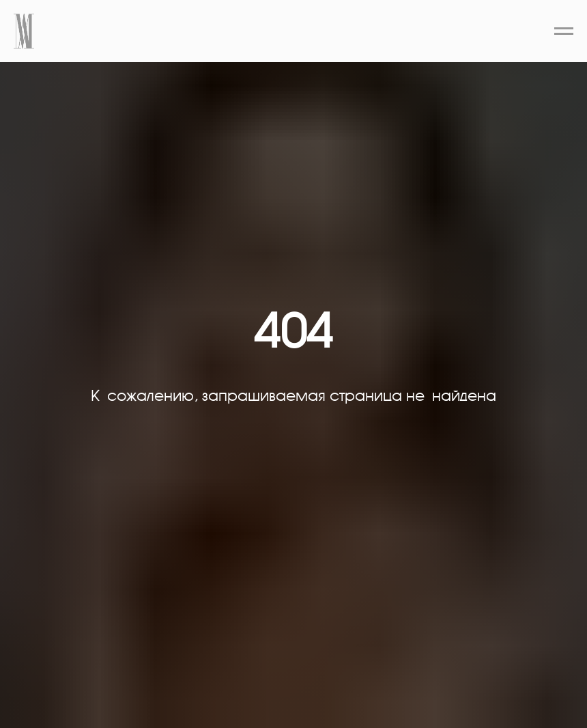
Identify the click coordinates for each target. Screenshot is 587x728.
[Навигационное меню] (564, 31)
